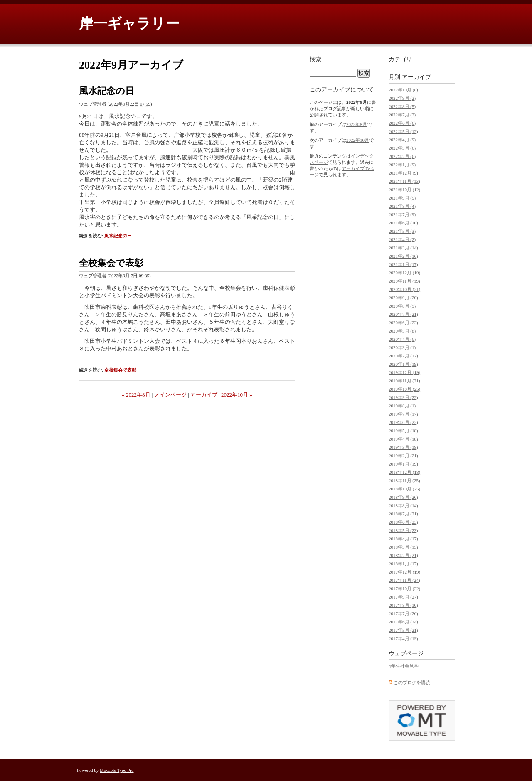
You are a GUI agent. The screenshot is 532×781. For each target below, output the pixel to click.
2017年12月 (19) (404, 572)
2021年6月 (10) (403, 223)
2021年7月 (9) (402, 214)
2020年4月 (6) (402, 339)
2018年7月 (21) (403, 514)
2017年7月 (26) (403, 613)
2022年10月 (358, 140)
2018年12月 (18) (404, 472)
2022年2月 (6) (402, 156)
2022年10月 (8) (403, 90)
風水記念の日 (107, 91)
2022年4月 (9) (402, 140)
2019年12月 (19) (404, 372)
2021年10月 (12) (404, 190)
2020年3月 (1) (402, 347)
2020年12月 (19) (404, 273)
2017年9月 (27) (403, 597)
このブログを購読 (412, 682)
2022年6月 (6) (402, 123)
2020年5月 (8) (402, 331)
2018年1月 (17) (403, 564)
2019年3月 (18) (403, 447)
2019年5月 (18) (403, 431)
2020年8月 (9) (402, 306)
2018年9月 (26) (403, 497)
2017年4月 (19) (403, 638)
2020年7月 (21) (403, 314)
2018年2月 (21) (403, 555)
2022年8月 (357, 124)
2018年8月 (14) (403, 505)
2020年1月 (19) (403, 364)
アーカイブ (204, 395)
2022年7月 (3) (402, 115)
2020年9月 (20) (403, 298)
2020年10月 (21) (404, 289)
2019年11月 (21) (404, 381)
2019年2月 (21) (403, 456)
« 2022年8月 (136, 395)
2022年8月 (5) (402, 106)
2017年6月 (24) (403, 622)
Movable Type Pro (117, 770)
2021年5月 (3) (402, 231)
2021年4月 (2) (402, 239)
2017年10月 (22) (404, 589)
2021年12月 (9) (403, 173)
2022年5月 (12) (403, 131)
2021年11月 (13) (404, 181)
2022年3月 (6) (402, 148)
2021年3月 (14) (403, 248)
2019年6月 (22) (403, 422)
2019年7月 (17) (403, 414)
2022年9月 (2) (402, 98)
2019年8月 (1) (402, 406)
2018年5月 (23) (403, 530)
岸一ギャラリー (129, 23)
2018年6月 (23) (403, 522)
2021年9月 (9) (402, 198)
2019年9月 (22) (403, 397)
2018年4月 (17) (403, 539)
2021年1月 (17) (403, 264)
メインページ (170, 395)
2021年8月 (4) (402, 206)
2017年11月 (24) (404, 580)
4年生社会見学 (404, 666)
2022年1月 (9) (402, 165)
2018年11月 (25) (404, 480)
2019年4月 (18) (403, 439)
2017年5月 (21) (403, 630)
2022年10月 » (237, 395)
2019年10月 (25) (404, 389)
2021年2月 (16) (403, 256)
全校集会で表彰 (111, 263)
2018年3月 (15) (403, 547)
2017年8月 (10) (403, 605)
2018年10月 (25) (404, 489)
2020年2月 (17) (403, 356)
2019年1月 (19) (403, 464)
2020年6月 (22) (403, 323)
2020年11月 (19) (404, 281)
